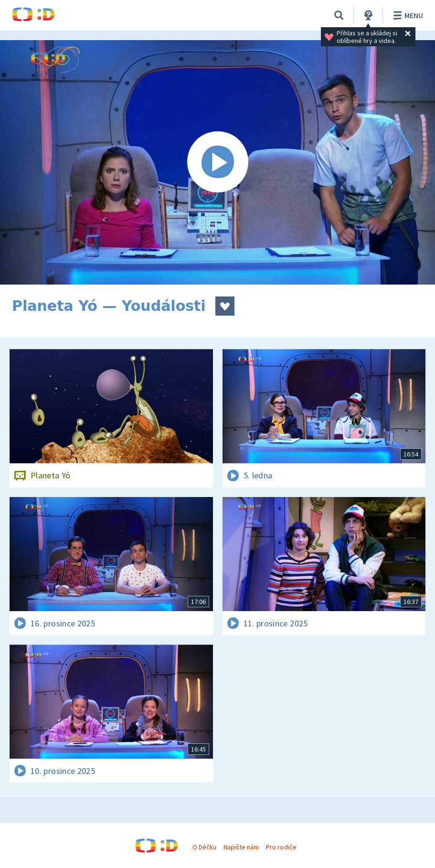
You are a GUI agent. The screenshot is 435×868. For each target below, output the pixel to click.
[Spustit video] (217, 162)
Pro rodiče (281, 847)
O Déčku (204, 847)
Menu (407, 15)
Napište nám (241, 847)
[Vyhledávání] (339, 15)
